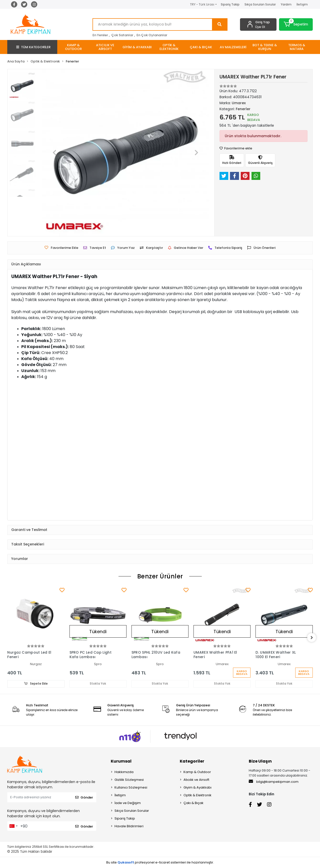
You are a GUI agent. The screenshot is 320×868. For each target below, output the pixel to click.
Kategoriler (192, 761)
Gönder (84, 797)
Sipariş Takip (230, 4)
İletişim (302, 4)
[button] (296, 24)
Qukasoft (126, 862)
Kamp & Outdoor (197, 772)
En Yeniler (100, 35)
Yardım (286, 4)
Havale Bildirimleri (129, 826)
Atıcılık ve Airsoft (196, 780)
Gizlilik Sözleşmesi (129, 780)
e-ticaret (162, 862)
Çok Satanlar (122, 35)
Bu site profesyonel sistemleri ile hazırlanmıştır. (160, 862)
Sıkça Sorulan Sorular (260, 4)
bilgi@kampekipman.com (274, 782)
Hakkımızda (124, 772)
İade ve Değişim (128, 803)
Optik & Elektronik (197, 795)
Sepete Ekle (36, 684)
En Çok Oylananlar (152, 35)
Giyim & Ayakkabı (197, 788)
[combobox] (13, 826)
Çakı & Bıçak (193, 803)
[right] (313, 638)
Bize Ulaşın (260, 761)
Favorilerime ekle (236, 148)
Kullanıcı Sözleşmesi (131, 788)
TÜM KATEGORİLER (33, 47)
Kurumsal (121, 761)
